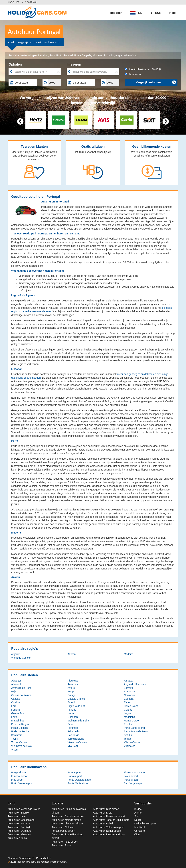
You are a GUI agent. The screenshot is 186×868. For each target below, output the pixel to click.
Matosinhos (18, 721)
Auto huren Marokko (19, 834)
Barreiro (128, 688)
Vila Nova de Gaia (22, 746)
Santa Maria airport (78, 783)
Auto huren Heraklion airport (109, 816)
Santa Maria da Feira (136, 731)
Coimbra (129, 699)
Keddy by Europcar (145, 824)
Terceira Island (76, 739)
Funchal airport (20, 776)
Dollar (138, 820)
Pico (70, 724)
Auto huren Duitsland (20, 831)
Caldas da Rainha (21, 695)
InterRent (140, 827)
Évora (127, 702)
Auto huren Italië (17, 816)
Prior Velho (74, 731)
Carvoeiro (129, 695)
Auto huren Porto (61, 845)
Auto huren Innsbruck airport (109, 834)
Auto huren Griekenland (21, 820)
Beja (14, 691)
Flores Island (131, 706)
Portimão (109, 55)
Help (172, 13)
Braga (71, 691)
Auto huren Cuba (17, 838)
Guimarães (17, 713)
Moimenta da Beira (78, 721)
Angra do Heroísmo (126, 55)
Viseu (14, 750)
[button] (138, 13)
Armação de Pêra (21, 688)
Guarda (128, 710)
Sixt (137, 816)
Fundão (72, 710)
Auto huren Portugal (19, 824)
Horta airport (75, 776)
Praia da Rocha (20, 731)
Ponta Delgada (83, 55)
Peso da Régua (20, 724)
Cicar (137, 834)
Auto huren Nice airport (106, 809)
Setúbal (128, 735)
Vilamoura (130, 746)
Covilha (16, 702)
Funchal (68, 55)
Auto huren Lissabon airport (67, 824)
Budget (138, 809)
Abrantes (16, 681)
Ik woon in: (133, 74)
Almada (128, 681)
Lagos (127, 713)
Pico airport (18, 780)
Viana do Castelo (21, 658)
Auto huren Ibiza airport (65, 842)
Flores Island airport (135, 772)
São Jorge (73, 735)
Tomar (127, 739)
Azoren (72, 654)
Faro (52, 55)
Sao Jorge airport (134, 783)
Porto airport (131, 780)
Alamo (138, 813)
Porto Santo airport (22, 783)
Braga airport (19, 772)
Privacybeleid (44, 858)
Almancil (16, 684)
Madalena (130, 717)
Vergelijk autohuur (156, 82)
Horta (71, 713)
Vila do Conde (132, 742)
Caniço (72, 695)
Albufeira (97, 55)
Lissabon (43, 55)
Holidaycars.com (26, 862)
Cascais (16, 699)
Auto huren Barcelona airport (68, 816)
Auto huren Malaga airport (66, 820)
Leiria (14, 717)
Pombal (128, 724)
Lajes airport (131, 776)
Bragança (129, 691)
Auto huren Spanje (18, 813)
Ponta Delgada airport (80, 780)
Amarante (73, 684)
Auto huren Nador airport (107, 831)
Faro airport (74, 772)
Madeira (129, 654)
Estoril (71, 702)
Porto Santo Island (134, 728)
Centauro (140, 831)
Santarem (17, 735)
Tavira (15, 739)
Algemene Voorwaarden (21, 858)
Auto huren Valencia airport (108, 827)
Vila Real (73, 746)
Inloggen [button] (118, 13)
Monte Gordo (131, 721)
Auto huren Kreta (103, 813)
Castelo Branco (76, 699)
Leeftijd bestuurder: (143, 69)
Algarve (16, 654)
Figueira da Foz (76, 706)
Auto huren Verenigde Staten (24, 809)
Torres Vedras (19, 742)
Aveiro (71, 688)
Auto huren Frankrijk (19, 827)
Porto (59, 55)
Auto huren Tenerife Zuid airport (111, 820)
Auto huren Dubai (103, 824)
